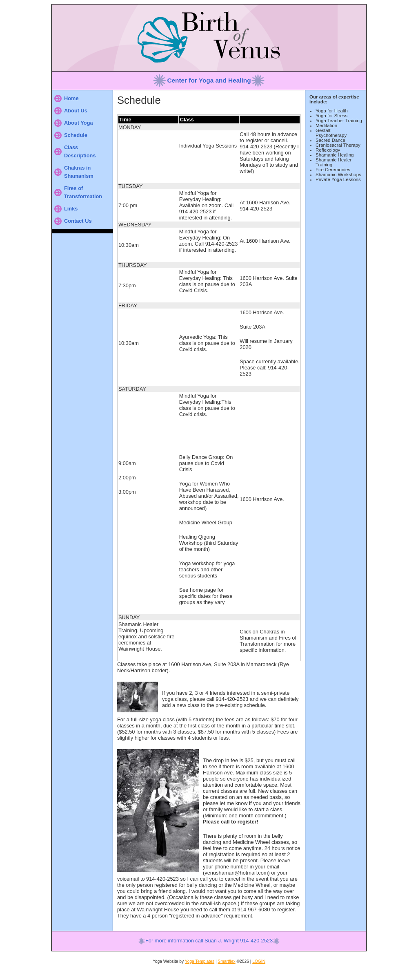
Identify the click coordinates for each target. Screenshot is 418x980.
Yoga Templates (200, 961)
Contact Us (78, 221)
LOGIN (259, 961)
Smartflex (226, 961)
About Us (76, 111)
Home (71, 98)
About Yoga (79, 123)
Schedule (76, 135)
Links (71, 209)
